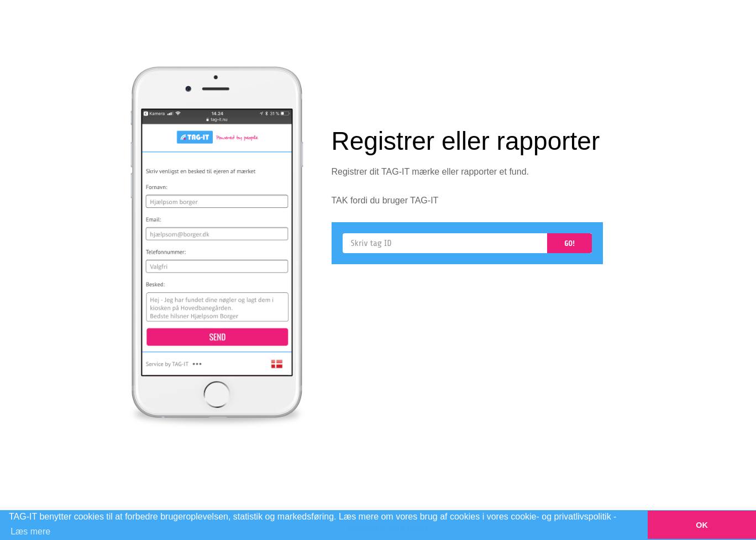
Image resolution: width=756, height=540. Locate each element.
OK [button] (702, 525)
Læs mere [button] (30, 531)
